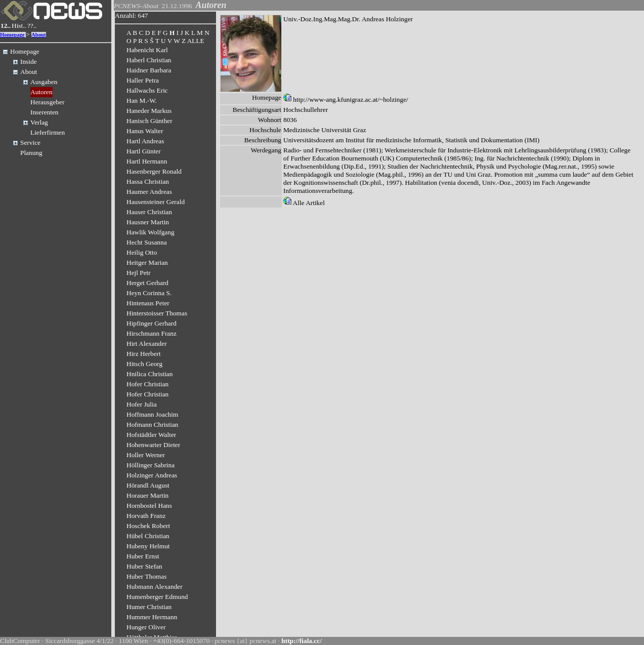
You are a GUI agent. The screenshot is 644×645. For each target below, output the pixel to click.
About (38, 35)
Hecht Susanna (147, 242)
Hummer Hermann (152, 617)
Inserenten (45, 112)
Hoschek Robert (148, 526)
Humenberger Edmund (157, 597)
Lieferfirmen (48, 132)
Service (30, 143)
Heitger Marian (147, 263)
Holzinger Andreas (152, 475)
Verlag (39, 122)
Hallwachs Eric (147, 90)
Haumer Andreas (149, 192)
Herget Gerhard (147, 283)
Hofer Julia (142, 404)
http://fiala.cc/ (302, 641)
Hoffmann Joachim (152, 414)
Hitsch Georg (144, 364)
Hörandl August (148, 485)
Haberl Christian (149, 60)
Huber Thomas (146, 576)
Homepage (12, 35)
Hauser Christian (149, 212)
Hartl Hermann (147, 161)
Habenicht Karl (147, 50)
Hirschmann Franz (152, 333)
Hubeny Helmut (148, 546)
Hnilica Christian (149, 374)
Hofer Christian (147, 384)
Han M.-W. (142, 100)
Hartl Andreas (145, 141)
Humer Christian (149, 607)
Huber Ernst (143, 556)
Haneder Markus (149, 111)
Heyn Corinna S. (149, 293)
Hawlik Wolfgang (151, 232)
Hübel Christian (148, 536)
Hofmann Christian (153, 425)
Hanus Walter (145, 131)
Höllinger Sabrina (151, 465)
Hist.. (19, 26)
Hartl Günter (144, 151)
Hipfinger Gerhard (152, 323)
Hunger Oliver (146, 627)
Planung (31, 153)
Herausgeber (47, 102)
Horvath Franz (146, 516)
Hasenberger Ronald (154, 171)
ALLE (196, 41)
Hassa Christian (148, 182)
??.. (32, 26)
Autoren (41, 92)
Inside (29, 62)
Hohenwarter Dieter (153, 445)
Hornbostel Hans (149, 506)
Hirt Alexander (147, 344)
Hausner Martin (148, 222)
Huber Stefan (144, 566)
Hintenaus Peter (148, 303)
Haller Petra (143, 80)
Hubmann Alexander (155, 587)
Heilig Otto (142, 252)
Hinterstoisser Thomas (157, 313)
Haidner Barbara (149, 70)
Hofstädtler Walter (151, 435)
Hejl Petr (139, 273)
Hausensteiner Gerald (156, 202)
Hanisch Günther (149, 121)
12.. (6, 26)
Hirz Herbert (144, 354)
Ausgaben (44, 82)
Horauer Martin (147, 495)
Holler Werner (146, 455)
